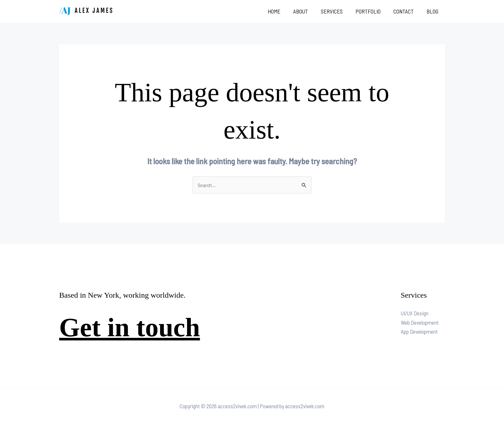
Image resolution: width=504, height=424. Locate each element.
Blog (433, 11)
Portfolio (373, 11)
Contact (406, 11)
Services (338, 11)
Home (285, 11)
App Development (419, 332)
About (309, 11)
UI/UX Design (415, 314)
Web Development (420, 323)
